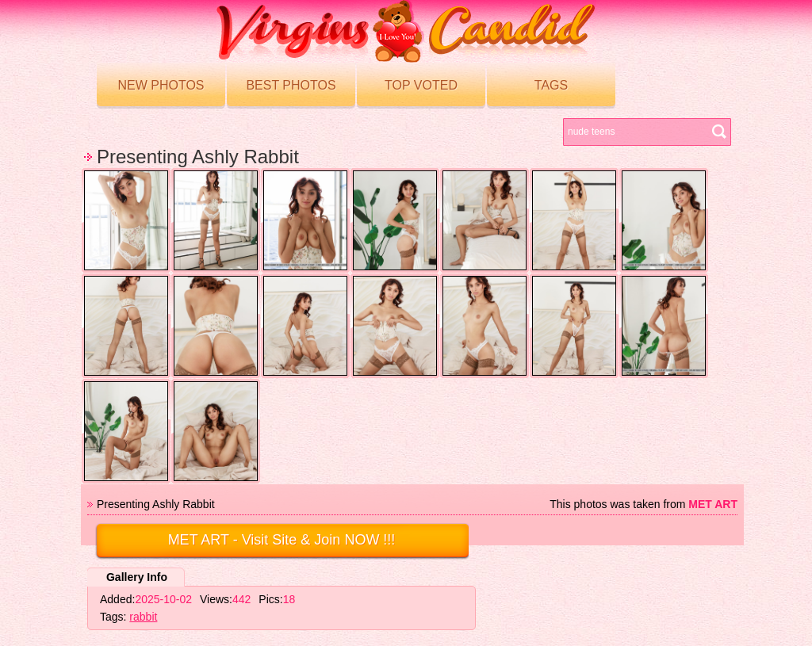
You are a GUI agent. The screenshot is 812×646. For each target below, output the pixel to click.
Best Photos (291, 85)
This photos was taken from (643, 504)
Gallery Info (137, 577)
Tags (551, 85)
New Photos (161, 85)
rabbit (143, 617)
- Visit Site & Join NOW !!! (282, 540)
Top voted (421, 85)
